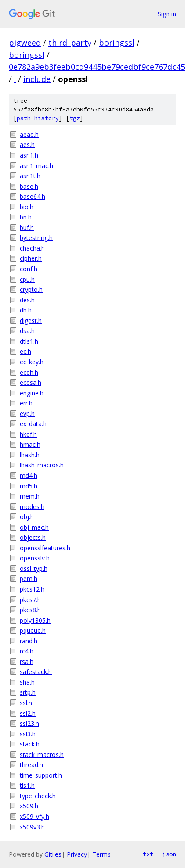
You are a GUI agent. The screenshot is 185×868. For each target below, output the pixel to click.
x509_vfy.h (34, 816)
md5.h (29, 486)
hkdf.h (28, 434)
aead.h (29, 135)
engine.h (32, 393)
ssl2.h (28, 713)
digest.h (31, 321)
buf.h (27, 228)
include (37, 79)
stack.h (30, 744)
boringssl (117, 43)
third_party (70, 43)
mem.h (30, 496)
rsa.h (27, 662)
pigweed (25, 43)
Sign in (167, 14)
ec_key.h (32, 362)
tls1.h (27, 785)
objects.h (33, 537)
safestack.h (36, 672)
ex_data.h (33, 424)
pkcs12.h (32, 589)
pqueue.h (33, 630)
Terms (102, 854)
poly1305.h (35, 620)
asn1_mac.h (36, 166)
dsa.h (27, 331)
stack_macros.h (42, 755)
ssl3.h (28, 734)
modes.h (32, 507)
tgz (75, 118)
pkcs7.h (30, 600)
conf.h (29, 269)
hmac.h (30, 444)
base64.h (33, 196)
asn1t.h (30, 176)
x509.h (29, 806)
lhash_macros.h (42, 465)
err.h (26, 403)
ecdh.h (29, 372)
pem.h (29, 579)
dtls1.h (29, 341)
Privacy (77, 854)
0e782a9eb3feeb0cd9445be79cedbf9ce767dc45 (97, 67)
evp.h (27, 414)
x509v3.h (32, 827)
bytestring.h (36, 238)
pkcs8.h (30, 610)
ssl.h (26, 703)
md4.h (29, 475)
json (169, 854)
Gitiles (53, 854)
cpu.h (27, 279)
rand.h (29, 641)
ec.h (25, 351)
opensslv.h (35, 558)
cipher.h (31, 258)
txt (148, 854)
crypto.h (31, 289)
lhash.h (30, 455)
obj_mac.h (34, 527)
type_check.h (38, 796)
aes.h (27, 145)
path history (38, 118)
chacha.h (32, 248)
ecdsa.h (31, 382)
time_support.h (41, 775)
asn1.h (29, 155)
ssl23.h (29, 723)
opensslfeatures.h (45, 548)
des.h (27, 300)
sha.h (27, 682)
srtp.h (28, 692)
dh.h (26, 310)
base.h (29, 186)
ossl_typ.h (34, 569)
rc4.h (27, 651)
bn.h (26, 217)
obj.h (27, 517)
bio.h (27, 207)
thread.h (31, 765)
